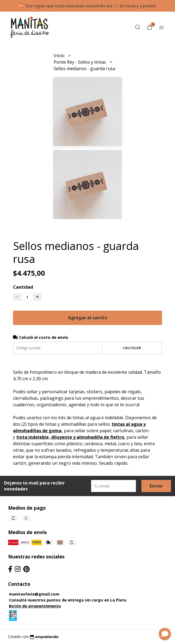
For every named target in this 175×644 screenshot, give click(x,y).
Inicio (60, 56)
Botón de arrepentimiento (35, 606)
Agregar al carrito (88, 318)
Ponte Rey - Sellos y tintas (80, 62)
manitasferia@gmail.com (34, 594)
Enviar (156, 486)
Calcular (132, 348)
